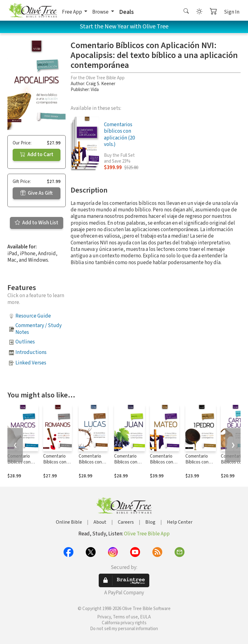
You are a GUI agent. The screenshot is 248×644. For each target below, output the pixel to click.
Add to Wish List (37, 223)
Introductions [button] (31, 352)
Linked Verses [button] (31, 363)
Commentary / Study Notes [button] (39, 329)
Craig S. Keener (101, 84)
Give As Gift (37, 193)
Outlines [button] (25, 342)
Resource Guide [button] (33, 316)
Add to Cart (37, 155)
